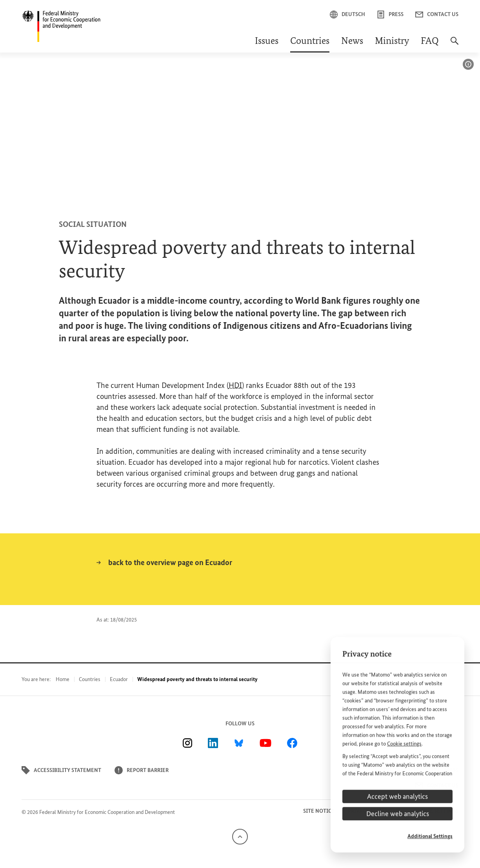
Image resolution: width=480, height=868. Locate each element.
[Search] (455, 45)
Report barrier (142, 770)
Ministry (392, 42)
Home (63, 679)
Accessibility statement (61, 770)
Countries (310, 42)
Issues (267, 42)
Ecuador (119, 679)
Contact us (437, 14)
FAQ (430, 42)
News (352, 42)
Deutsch (347, 14)
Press (390, 14)
